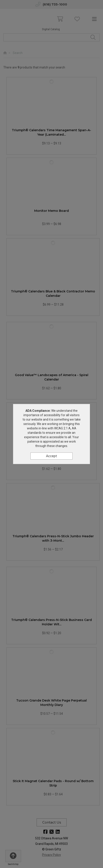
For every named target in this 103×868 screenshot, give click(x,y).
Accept (51, 456)
